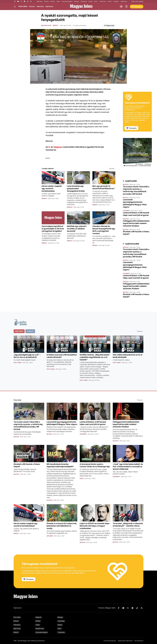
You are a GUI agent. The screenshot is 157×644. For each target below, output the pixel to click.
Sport (96, 1)
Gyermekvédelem (67, 1)
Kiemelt (32, 6)
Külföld (53, 1)
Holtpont (38, 617)
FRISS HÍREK (23, 6)
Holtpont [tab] (30, 331)
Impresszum (18, 608)
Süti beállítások (139, 641)
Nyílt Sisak (49, 6)
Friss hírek (17, 617)
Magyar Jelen (46, 25)
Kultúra (91, 1)
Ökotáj (109, 1)
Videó (58, 1)
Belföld (47, 1)
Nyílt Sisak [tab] (19, 331)
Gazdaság (84, 1)
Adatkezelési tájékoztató (125, 641)
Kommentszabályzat (110, 641)
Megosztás (109, 25)
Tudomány (103, 1)
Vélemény (40, 1)
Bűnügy (77, 1)
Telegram (58, 147)
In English (116, 1)
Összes (112, 169)
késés (48, 158)
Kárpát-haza (40, 628)
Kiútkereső (124, 1)
